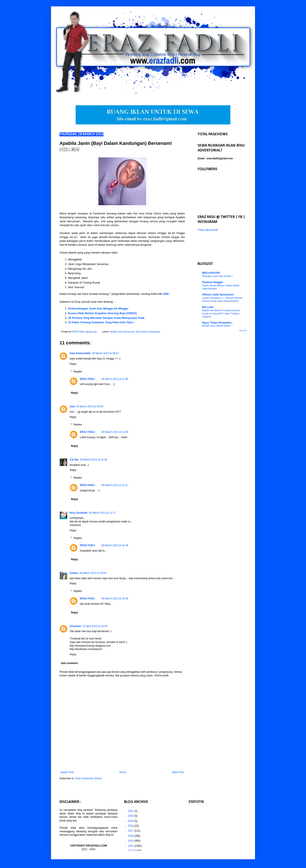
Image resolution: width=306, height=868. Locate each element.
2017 (131, 831)
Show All (243, 331)
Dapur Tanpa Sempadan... (218, 323)
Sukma (74, 573)
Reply (73, 364)
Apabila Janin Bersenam (122, 332)
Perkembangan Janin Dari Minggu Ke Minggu (98, 309)
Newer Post (67, 772)
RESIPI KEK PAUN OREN (216, 326)
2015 (131, 841)
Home (123, 772)
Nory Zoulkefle (79, 513)
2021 (131, 811)
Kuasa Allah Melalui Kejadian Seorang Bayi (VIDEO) (103, 313)
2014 (131, 846)
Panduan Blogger (213, 282)
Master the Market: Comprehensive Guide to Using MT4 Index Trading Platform (221, 314)
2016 (131, 836)
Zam (72, 406)
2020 (131, 816)
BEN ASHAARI (211, 273)
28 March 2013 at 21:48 (115, 545)
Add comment (69, 663)
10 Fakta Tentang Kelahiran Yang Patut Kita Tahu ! (101, 322)
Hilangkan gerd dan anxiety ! (217, 276)
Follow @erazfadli (208, 230)
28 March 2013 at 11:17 (102, 513)
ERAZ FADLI (87, 379)
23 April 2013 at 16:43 (95, 626)
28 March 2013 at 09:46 (90, 406)
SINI (166, 294)
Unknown (75, 626)
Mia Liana (208, 307)
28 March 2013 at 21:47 (115, 485)
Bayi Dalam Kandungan (148, 332)
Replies (78, 372)
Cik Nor (74, 460)
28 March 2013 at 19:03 (93, 573)
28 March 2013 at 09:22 (106, 353)
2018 (131, 826)
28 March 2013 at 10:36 (94, 460)
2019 (131, 821)
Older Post (178, 772)
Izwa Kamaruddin (80, 353)
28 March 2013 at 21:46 (115, 379)
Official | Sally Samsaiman (218, 295)
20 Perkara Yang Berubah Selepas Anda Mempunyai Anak (106, 318)
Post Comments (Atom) (88, 778)
